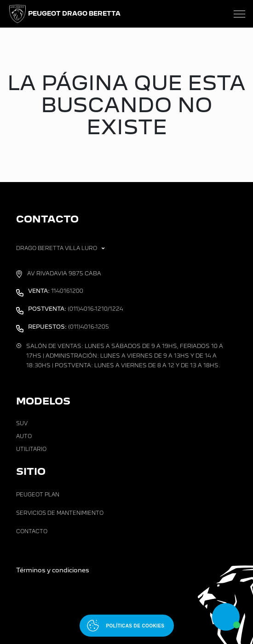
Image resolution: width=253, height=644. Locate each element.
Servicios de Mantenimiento (60, 513)
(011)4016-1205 (69, 327)
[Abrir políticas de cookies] (127, 626)
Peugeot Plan (38, 495)
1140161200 (56, 291)
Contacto (32, 531)
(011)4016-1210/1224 (76, 309)
